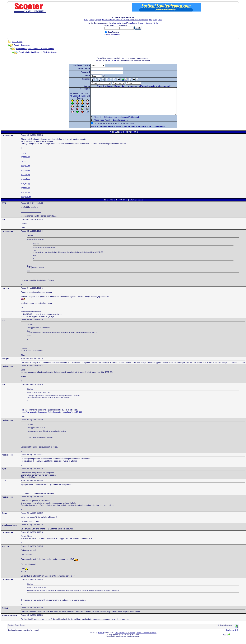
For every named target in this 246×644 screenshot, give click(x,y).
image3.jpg (26, 171)
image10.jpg (26, 202)
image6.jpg (26, 184)
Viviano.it (101, 638)
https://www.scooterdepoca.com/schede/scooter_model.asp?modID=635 (52, 417)
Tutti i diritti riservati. (121, 638)
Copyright (132, 638)
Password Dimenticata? (112, 34)
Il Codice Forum (73, 96)
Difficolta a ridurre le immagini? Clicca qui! (116, 122)
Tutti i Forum (17, 42)
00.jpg (24, 158)
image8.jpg (26, 193)
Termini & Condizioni (143, 638)
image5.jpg (26, 180)
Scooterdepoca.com (23, 45)
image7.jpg (26, 189)
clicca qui (112, 60)
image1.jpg (26, 162)
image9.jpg (26, 198)
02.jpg (24, 167)
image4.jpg (26, 175)
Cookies (154, 638)
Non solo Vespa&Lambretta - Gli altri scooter (35, 49)
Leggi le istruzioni (115, 125)
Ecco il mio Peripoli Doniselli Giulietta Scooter (38, 52)
